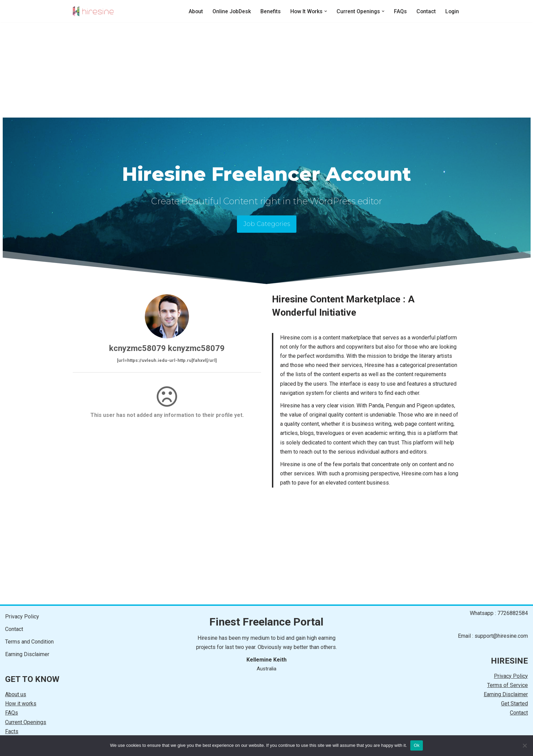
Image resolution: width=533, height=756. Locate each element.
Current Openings (26, 722)
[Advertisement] (266, 70)
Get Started (514, 704)
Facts (12, 731)
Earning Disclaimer (27, 654)
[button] (324, 11)
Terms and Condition (29, 642)
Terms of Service (508, 685)
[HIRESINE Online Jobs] (93, 11)
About (193, 11)
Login (452, 11)
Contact (425, 11)
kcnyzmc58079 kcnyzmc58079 (167, 348)
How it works (21, 704)
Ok (417, 745)
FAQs (399, 11)
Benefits (269, 11)
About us (16, 694)
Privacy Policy (22, 617)
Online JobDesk (229, 11)
